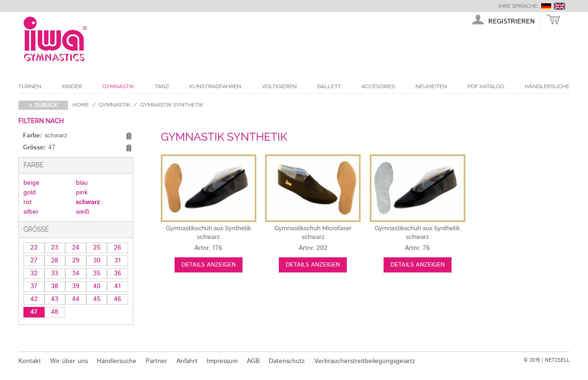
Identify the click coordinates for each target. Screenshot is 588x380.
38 (55, 286)
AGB (253, 361)
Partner (156, 361)
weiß (82, 212)
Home (81, 105)
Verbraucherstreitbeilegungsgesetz (365, 361)
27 (34, 261)
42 (34, 299)
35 (97, 273)
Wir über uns (69, 361)
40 (97, 286)
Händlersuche (547, 86)
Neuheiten (432, 86)
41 (118, 286)
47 (34, 312)
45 (97, 299)
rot (28, 202)
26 (118, 248)
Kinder (72, 86)
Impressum (222, 361)
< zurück (43, 105)
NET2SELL (557, 360)
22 (34, 248)
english (560, 6)
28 (55, 261)
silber (31, 212)
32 (34, 273)
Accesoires (378, 86)
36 (118, 273)
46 (118, 299)
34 (76, 273)
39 (76, 286)
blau (82, 183)
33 (55, 273)
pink (82, 193)
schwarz (88, 202)
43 (55, 299)
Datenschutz (287, 361)
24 (76, 248)
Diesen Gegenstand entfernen (129, 136)
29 (76, 261)
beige (31, 183)
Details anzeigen (209, 265)
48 (55, 312)
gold (30, 193)
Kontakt (30, 361)
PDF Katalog (486, 86)
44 (76, 299)
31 (118, 261)
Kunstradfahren (216, 86)
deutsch (546, 6)
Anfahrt (187, 361)
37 (34, 286)
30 (97, 261)
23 (55, 248)
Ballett (329, 86)
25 (97, 248)
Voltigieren (279, 86)
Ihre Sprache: (518, 6)
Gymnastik (118, 86)
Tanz (162, 86)
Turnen (30, 86)
